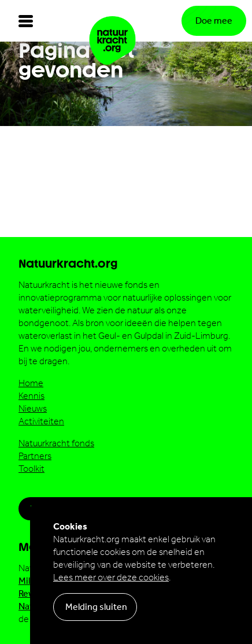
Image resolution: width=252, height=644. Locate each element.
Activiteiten (41, 421)
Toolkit (31, 469)
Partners (35, 456)
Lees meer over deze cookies (111, 577)
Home (31, 383)
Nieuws (33, 408)
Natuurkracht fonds (56, 443)
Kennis (31, 396)
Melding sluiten (96, 607)
